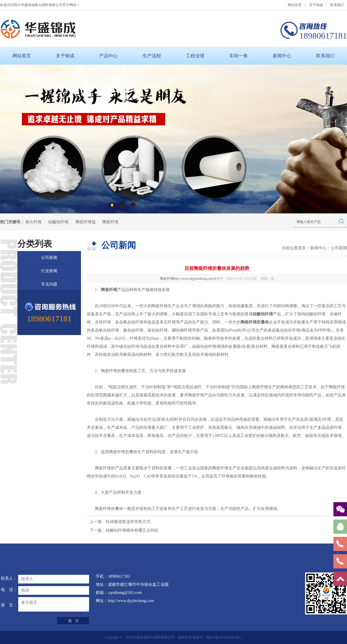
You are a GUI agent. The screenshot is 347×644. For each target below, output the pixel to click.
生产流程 (152, 56)
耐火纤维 (34, 222)
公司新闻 (49, 258)
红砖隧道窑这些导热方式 (128, 522)
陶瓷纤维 (110, 222)
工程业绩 (195, 56)
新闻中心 (282, 56)
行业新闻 (49, 271)
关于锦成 (316, 5)
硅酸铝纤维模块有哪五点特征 (132, 530)
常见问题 (49, 284)
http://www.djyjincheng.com (194, 279)
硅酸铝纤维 (58, 222)
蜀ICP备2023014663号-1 (225, 637)
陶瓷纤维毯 (86, 222)
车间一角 (239, 56)
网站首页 (295, 5)
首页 (302, 248)
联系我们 (337, 5)
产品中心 (108, 56)
